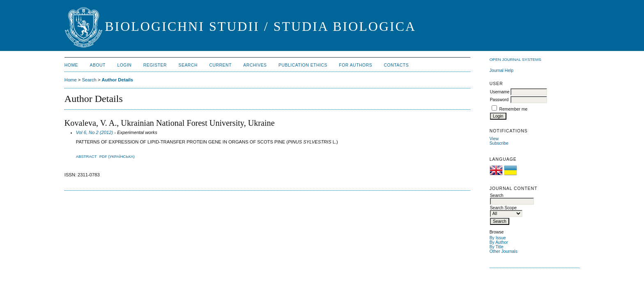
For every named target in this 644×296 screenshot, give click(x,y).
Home (71, 65)
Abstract (86, 156)
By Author (499, 242)
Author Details (117, 80)
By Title (497, 247)
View (494, 139)
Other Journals (504, 251)
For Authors (355, 65)
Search (188, 65)
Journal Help (501, 71)
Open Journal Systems (515, 59)
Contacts (397, 65)
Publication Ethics (303, 65)
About (98, 65)
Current (220, 65)
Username (500, 92)
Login (124, 65)
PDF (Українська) (117, 156)
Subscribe (499, 143)
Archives (255, 65)
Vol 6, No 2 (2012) (94, 132)
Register (155, 65)
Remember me (514, 109)
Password (499, 100)
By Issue (498, 238)
